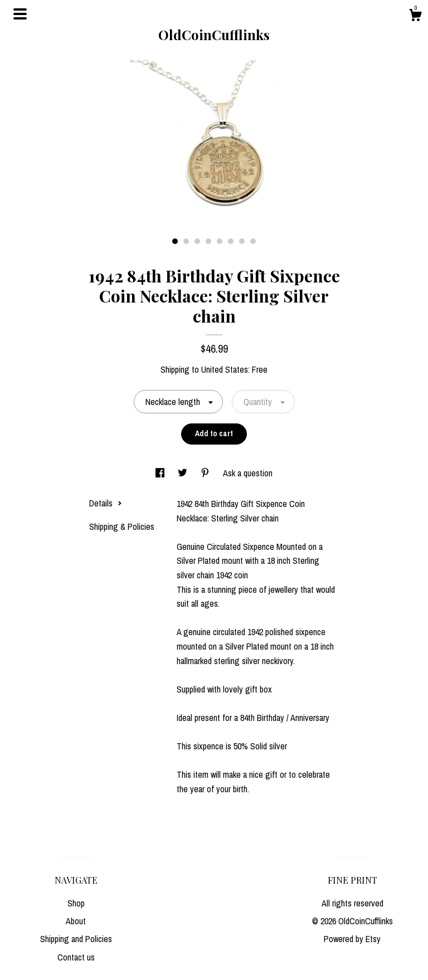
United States (225, 369)
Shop (76, 903)
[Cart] (415, 17)
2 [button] (186, 241)
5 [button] (220, 241)
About (76, 921)
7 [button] (242, 241)
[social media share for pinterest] (206, 473)
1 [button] (175, 241)
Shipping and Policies (76, 939)
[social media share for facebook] (161, 473)
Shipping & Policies (122, 526)
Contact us (76, 957)
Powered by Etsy (352, 939)
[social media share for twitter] (184, 473)
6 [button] (231, 241)
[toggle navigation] (20, 14)
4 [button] (208, 241)
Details (106, 503)
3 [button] (197, 241)
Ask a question (248, 473)
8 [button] (253, 241)
